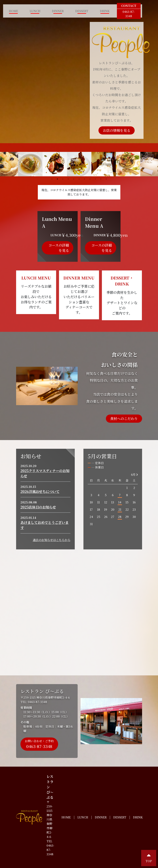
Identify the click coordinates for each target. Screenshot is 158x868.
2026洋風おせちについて (40, 491)
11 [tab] (106, 179)
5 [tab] (74, 179)
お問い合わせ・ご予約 (39, 744)
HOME (13, 11)
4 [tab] (68, 179)
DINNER (58, 11)
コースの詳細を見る (59, 248)
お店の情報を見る (117, 130)
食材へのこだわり (124, 418)
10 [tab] (101, 179)
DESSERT (82, 11)
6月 (134, 475)
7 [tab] (85, 179)
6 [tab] (79, 179)
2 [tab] (57, 179)
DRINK (105, 11)
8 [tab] (90, 179)
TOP (149, 858)
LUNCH (35, 11)
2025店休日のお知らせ (38, 507)
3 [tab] (63, 179)
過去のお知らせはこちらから (52, 540)
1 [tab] (52, 179)
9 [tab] (95, 179)
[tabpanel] (79, 164)
